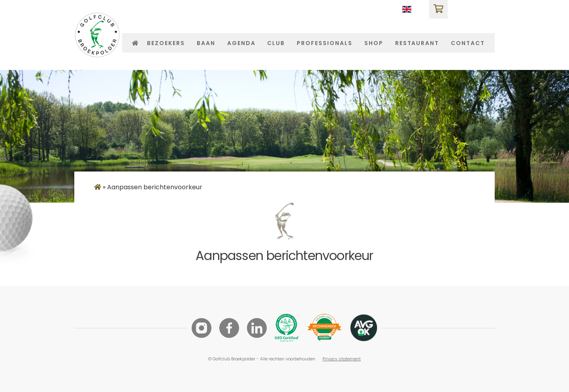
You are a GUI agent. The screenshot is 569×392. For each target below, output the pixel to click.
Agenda (241, 43)
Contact (468, 43)
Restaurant (417, 43)
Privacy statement (342, 359)
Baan (206, 43)
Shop (374, 43)
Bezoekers (166, 43)
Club (276, 43)
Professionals (324, 43)
